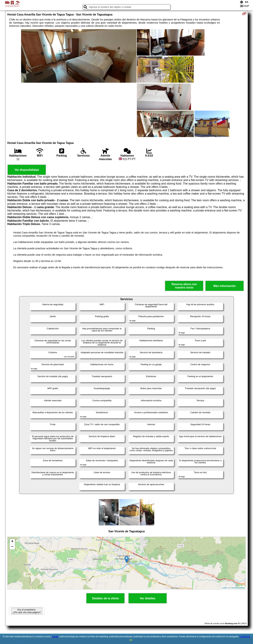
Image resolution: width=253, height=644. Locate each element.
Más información (225, 286)
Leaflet (224, 588)
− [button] (12, 547)
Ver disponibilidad (27, 170)
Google (55, 637)
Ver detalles (148, 598)
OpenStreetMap (238, 588)
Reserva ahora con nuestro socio (184, 286)
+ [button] (12, 542)
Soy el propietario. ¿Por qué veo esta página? (27, 611)
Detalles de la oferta (105, 598)
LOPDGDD (245, 637)
